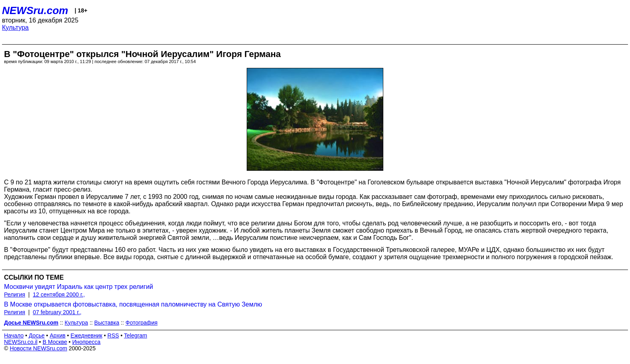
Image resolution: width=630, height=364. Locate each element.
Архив (58, 335)
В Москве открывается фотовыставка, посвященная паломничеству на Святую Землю (133, 304)
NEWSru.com (35, 10)
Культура (15, 28)
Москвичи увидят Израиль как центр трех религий (79, 287)
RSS (113, 335)
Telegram (136, 335)
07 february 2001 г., (57, 312)
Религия (15, 294)
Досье (37, 335)
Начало (14, 335)
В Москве (55, 342)
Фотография (141, 323)
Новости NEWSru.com (38, 348)
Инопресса (87, 342)
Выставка (107, 323)
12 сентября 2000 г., (59, 294)
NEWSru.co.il (21, 342)
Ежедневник (87, 335)
